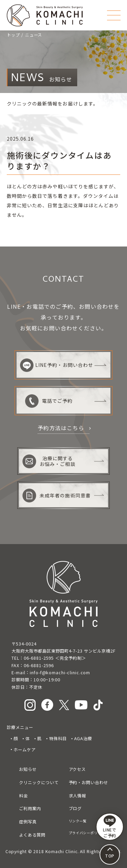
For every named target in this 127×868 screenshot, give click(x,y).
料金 (23, 796)
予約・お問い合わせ (88, 782)
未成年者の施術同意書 (57, 496)
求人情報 (78, 796)
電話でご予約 (49, 401)
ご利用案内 (30, 808)
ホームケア (25, 750)
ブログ (75, 808)
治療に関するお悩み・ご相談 (49, 461)
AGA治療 (83, 738)
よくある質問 (32, 835)
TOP (110, 856)
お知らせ (28, 769)
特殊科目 (58, 738)
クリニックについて (39, 782)
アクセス (77, 769)
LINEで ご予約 (110, 827)
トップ (13, 35)
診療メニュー (20, 727)
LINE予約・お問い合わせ (57, 365)
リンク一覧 (78, 821)
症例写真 (28, 822)
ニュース (34, 35)
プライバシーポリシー (87, 833)
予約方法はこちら (61, 428)
